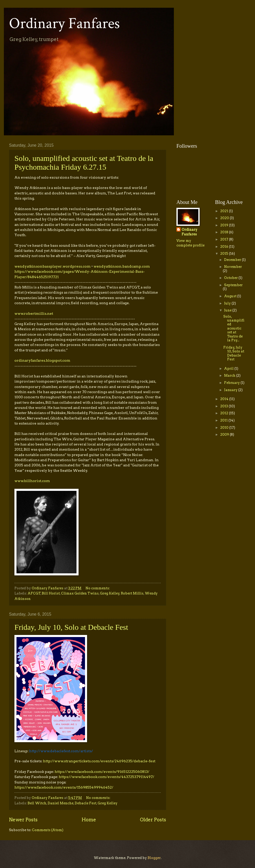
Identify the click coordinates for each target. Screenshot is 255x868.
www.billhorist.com (32, 481)
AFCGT (34, 593)
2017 (225, 239)
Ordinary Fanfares (64, 23)
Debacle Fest (86, 803)
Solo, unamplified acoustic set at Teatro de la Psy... (234, 328)
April (229, 369)
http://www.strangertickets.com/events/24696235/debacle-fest (99, 761)
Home (89, 820)
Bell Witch (37, 803)
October (231, 278)
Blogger (154, 858)
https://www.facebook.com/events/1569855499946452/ (64, 787)
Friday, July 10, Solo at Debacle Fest (71, 627)
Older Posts (153, 820)
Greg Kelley (110, 593)
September (233, 285)
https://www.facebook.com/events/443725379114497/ (107, 777)
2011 (224, 420)
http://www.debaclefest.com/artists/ (61, 751)
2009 (225, 435)
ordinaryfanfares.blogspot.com (42, 360)
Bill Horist (51, 593)
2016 (225, 247)
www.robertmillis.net (34, 313)
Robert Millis (132, 593)
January (231, 390)
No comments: (98, 588)
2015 (225, 254)
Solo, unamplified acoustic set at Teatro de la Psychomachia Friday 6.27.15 (84, 163)
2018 (225, 232)
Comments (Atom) (48, 830)
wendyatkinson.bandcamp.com (122, 266)
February (232, 383)
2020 (225, 218)
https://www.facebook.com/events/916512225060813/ (102, 772)
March (230, 375)
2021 (225, 211)
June (228, 310)
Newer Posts (23, 820)
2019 (225, 225)
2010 (225, 428)
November (233, 267)
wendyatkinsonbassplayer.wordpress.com (53, 266)
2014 (225, 399)
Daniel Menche (61, 803)
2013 (224, 406)
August (231, 296)
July (228, 303)
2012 (225, 413)
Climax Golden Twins (80, 593)
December (233, 260)
